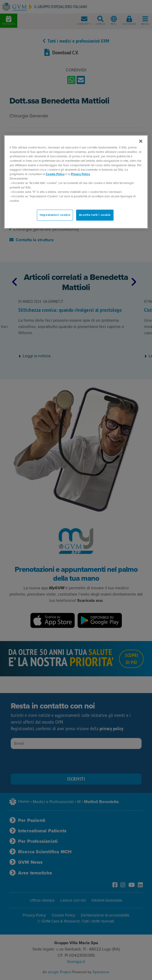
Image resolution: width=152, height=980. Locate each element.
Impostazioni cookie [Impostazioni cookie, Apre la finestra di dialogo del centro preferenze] (55, 215)
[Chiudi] (141, 141)
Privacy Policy (80, 174)
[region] (76, 182)
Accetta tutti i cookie (95, 215)
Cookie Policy (55, 174)
